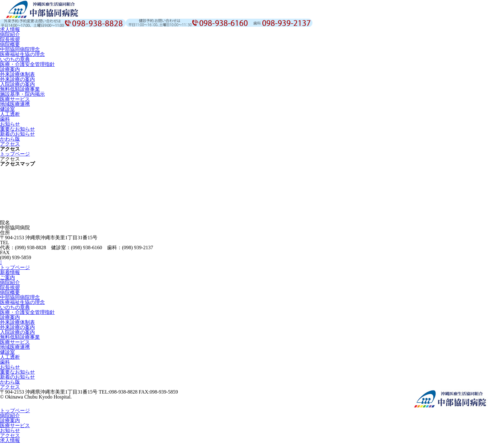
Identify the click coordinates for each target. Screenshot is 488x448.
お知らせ (10, 124)
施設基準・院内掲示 (22, 94)
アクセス (10, 144)
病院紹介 (10, 34)
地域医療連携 (15, 104)
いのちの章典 (15, 59)
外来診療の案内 (17, 79)
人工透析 (10, 114)
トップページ (15, 154)
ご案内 (7, 277)
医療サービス (15, 99)
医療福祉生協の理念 (22, 54)
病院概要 (10, 44)
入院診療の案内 (17, 84)
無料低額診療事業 (20, 89)
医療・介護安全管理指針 (27, 64)
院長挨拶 (10, 39)
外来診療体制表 (17, 74)
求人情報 (10, 29)
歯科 (5, 119)
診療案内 (10, 69)
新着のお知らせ (17, 134)
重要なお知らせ (17, 129)
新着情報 (10, 272)
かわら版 (10, 139)
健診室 (7, 109)
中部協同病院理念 (20, 49)
